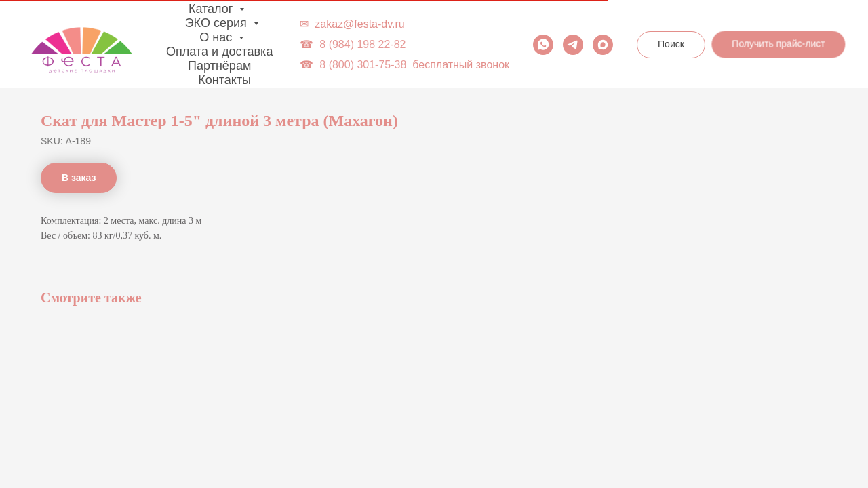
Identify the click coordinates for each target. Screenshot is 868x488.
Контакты (224, 80)
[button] (780, 46)
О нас (217, 37)
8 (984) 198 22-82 (362, 44)
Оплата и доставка (219, 52)
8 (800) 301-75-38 (363, 65)
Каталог (212, 9)
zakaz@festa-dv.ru (359, 24)
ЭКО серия (218, 23)
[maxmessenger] (603, 45)
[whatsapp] (543, 45)
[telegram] (573, 45)
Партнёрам (219, 66)
